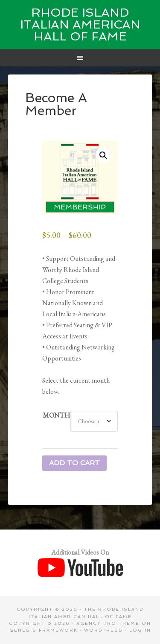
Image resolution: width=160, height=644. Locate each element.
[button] (103, 155)
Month (56, 415)
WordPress (103, 630)
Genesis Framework (44, 630)
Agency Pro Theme (108, 623)
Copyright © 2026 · (43, 623)
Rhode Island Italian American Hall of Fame (80, 24)
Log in (140, 630)
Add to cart (74, 463)
